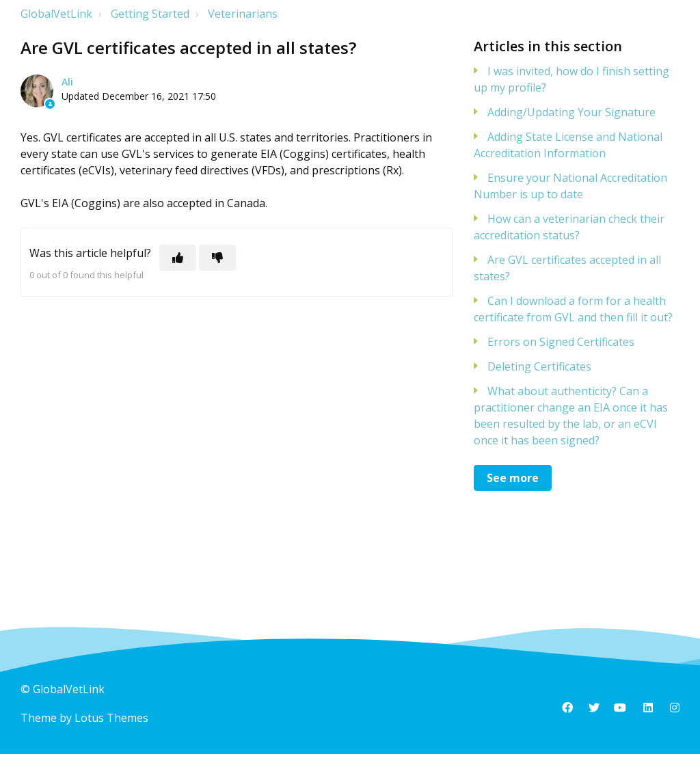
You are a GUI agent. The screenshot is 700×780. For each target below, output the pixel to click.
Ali (67, 82)
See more (513, 478)
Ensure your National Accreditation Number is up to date (570, 186)
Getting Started (150, 14)
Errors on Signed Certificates (561, 342)
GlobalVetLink (56, 14)
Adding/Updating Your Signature (571, 112)
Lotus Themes (111, 718)
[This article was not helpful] (217, 258)
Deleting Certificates (539, 366)
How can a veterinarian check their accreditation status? (569, 227)
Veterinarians (243, 14)
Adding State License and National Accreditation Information (568, 145)
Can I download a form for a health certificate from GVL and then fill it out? (573, 309)
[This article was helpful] (178, 258)
